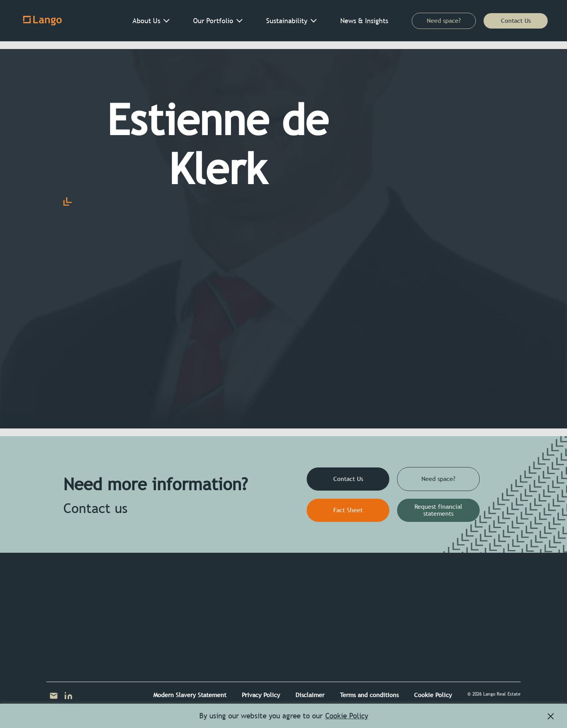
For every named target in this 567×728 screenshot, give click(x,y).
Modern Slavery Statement (190, 695)
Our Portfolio (213, 21)
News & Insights (364, 21)
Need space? (444, 21)
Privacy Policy (261, 695)
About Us (146, 21)
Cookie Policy (433, 695)
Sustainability (287, 21)
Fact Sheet (348, 510)
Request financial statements (438, 510)
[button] (551, 716)
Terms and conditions (369, 695)
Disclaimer (310, 695)
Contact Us (516, 21)
